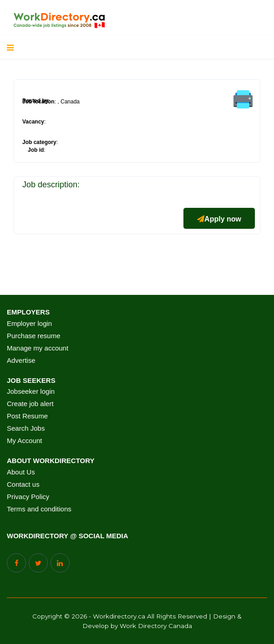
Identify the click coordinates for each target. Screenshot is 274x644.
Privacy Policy (28, 497)
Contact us (23, 484)
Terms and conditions (39, 509)
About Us (21, 472)
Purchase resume (34, 336)
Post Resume (27, 416)
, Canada (68, 102)
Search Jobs (26, 428)
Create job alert (30, 404)
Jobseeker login (31, 392)
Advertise (21, 361)
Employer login (29, 324)
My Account (25, 441)
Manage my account (38, 348)
